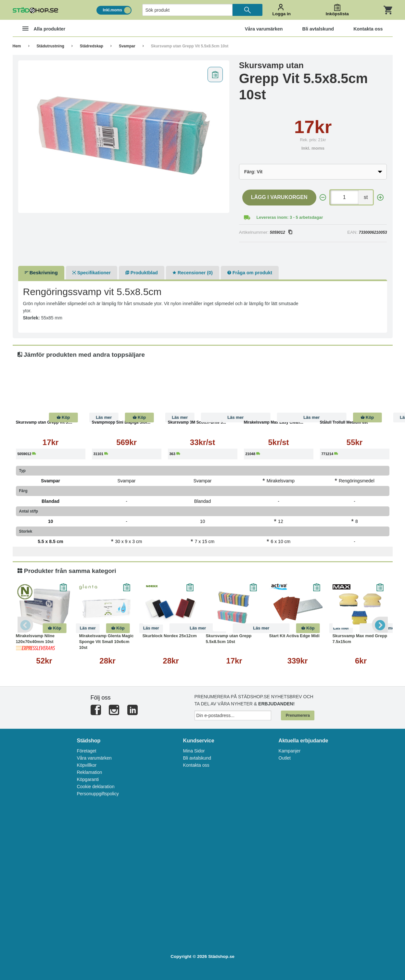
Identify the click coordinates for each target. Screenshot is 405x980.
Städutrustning (51, 46)
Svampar (127, 46)
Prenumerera (298, 715)
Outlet (285, 758)
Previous (26, 625)
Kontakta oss (196, 765)
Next (380, 625)
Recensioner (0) (193, 273)
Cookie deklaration (95, 787)
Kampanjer (290, 751)
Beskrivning (41, 273)
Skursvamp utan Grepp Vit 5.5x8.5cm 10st (190, 46)
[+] (380, 198)
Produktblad (142, 273)
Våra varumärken (94, 758)
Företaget (86, 751)
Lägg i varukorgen (279, 197)
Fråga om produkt (250, 273)
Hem (17, 46)
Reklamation (89, 772)
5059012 (281, 232)
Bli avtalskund (197, 758)
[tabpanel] (124, 137)
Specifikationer (92, 273)
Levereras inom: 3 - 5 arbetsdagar (290, 217)
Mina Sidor (194, 751)
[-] (323, 198)
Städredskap (92, 46)
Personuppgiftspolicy (98, 794)
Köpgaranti (88, 779)
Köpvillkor (87, 765)
